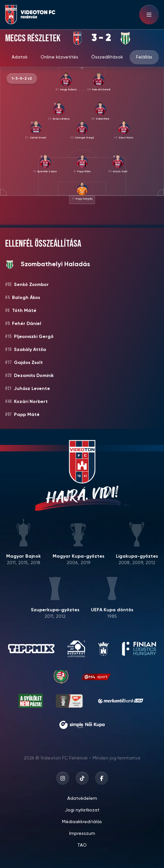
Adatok (20, 57)
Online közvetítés (59, 57)
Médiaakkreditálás (82, 822)
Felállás (144, 57)
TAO (82, 845)
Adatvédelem (82, 798)
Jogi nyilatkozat (82, 810)
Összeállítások (107, 57)
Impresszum (82, 834)
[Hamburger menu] (149, 15)
